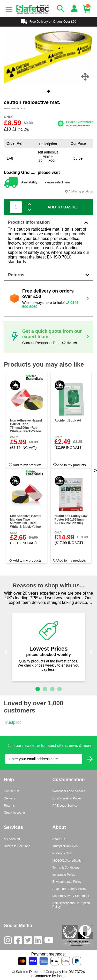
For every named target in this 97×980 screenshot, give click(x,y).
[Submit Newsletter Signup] (90, 759)
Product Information (48, 222)
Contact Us (12, 791)
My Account (12, 839)
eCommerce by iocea (48, 976)
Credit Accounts (15, 813)
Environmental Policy (67, 882)
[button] (6, 652)
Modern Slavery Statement (71, 896)
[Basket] (88, 9)
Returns (48, 275)
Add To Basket (63, 207)
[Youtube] (50, 941)
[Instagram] (9, 941)
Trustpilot (12, 722)
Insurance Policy (64, 875)
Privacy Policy (62, 853)
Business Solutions (17, 846)
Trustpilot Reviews (65, 846)
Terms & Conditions (66, 868)
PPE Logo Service (65, 806)
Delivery (9, 798)
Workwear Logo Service (69, 791)
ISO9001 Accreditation (68, 861)
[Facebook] (19, 941)
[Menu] (9, 10)
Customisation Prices (67, 798)
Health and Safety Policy (69, 889)
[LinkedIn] (39, 941)
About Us (59, 839)
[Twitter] (29, 941)
